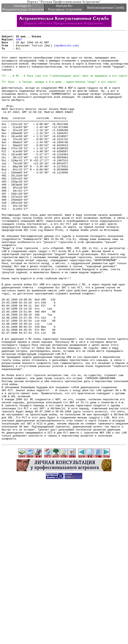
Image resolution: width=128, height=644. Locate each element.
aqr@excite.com (66, 48)
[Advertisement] (38, 602)
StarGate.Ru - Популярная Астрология (65, 8)
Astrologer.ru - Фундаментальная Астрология (23, 8)
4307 (19, 41)
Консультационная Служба (106, 8)
